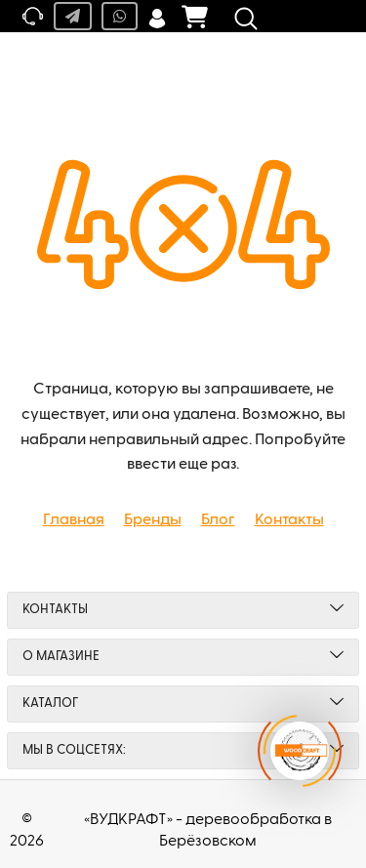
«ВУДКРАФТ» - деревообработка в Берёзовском (208, 831)
